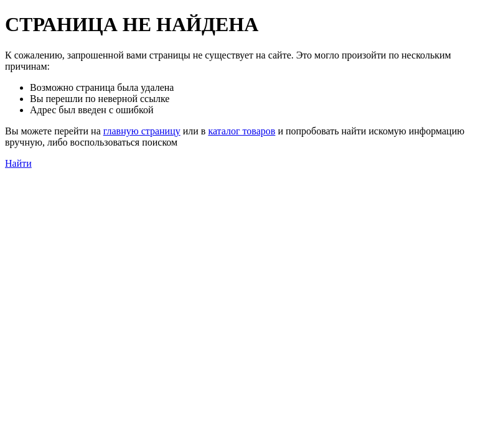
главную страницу (142, 131)
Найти (18, 163)
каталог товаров (241, 131)
